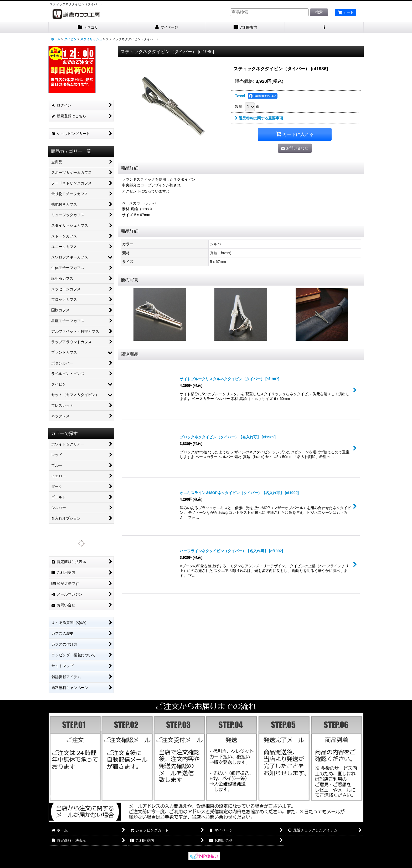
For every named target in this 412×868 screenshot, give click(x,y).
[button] (324, 27)
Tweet (240, 95)
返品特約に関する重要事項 (259, 118)
